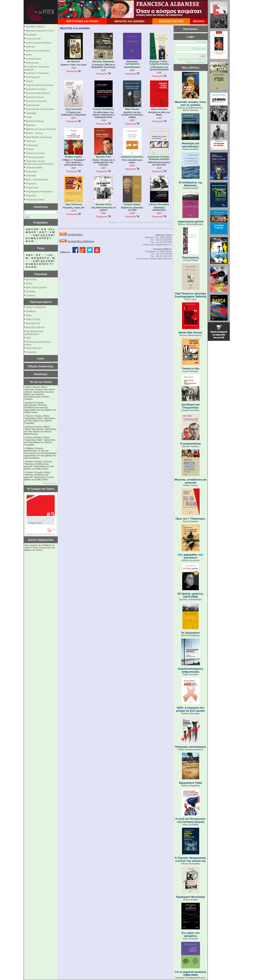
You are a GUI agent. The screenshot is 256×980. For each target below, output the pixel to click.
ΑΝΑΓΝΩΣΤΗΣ (33, 323)
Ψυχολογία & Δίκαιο (35, 200)
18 (159, 222)
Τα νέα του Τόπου (41, 382)
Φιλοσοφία (31, 176)
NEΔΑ (29, 315)
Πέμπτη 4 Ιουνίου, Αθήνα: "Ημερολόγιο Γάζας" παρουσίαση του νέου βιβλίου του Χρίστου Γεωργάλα (40, 419)
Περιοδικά (41, 274)
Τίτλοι (41, 248)
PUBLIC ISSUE (33, 319)
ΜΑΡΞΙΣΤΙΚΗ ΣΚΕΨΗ (36, 288)
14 (148, 222)
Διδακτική (30, 47)
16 (154, 222)
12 (142, 222)
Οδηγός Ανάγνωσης (41, 366)
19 (162, 222)
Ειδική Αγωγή (32, 63)
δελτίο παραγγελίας (42, 548)
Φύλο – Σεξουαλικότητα (37, 180)
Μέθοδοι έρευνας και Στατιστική (41, 129)
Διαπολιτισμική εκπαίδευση (39, 43)
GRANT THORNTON (36, 307)
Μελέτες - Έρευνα (34, 133)
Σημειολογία (32, 172)
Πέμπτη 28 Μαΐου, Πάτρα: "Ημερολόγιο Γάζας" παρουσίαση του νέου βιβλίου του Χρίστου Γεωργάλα (40, 441)
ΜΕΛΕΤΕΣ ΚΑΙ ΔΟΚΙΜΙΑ (130, 21)
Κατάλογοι (41, 374)
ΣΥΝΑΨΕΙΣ (31, 352)
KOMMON (31, 311)
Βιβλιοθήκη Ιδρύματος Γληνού (40, 31)
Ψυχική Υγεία (32, 188)
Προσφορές (191, 29)
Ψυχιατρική (31, 184)
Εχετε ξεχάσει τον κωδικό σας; (193, 59)
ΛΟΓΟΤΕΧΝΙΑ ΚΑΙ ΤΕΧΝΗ (82, 21)
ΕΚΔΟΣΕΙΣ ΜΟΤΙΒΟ (171, 21)
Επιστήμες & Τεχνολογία (37, 73)
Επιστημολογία (33, 77)
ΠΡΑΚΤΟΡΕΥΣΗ (34, 348)
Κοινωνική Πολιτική (35, 97)
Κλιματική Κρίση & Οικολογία (40, 85)
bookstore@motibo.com (161, 259)
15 (151, 222)
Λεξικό (29, 117)
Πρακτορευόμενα (41, 302)
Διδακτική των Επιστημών (38, 51)
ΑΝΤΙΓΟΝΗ (31, 280)
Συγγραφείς (41, 222)
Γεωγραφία (31, 35)
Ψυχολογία (31, 196)
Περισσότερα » (50, 483)
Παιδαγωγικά (32, 145)
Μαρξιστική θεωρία (35, 121)
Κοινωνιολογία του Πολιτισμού (40, 109)
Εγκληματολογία (34, 59)
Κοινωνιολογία (33, 105)
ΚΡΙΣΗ (29, 284)
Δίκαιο (29, 55)
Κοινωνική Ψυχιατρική (36, 101)
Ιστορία (29, 81)
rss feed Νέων (75, 235)
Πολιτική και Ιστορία (35, 153)
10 (136, 222)
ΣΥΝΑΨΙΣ (30, 296)
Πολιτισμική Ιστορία (35, 157)
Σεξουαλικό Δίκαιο (34, 168)
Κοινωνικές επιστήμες (36, 89)
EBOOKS (199, 21)
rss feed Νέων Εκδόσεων (81, 241)
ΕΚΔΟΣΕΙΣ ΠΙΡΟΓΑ (35, 327)
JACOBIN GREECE (35, 27)
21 (168, 222)
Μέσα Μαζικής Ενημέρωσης (39, 137)
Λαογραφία (31, 113)
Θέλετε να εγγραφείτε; (196, 62)
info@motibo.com (163, 245)
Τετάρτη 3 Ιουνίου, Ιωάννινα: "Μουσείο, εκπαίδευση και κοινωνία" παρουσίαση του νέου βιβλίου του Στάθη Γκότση (39, 465)
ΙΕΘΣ (28, 338)
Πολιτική (30, 149)
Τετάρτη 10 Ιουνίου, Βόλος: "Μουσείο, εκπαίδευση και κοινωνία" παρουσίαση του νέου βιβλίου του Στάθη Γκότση (39, 476)
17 (156, 222)
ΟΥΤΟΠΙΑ (30, 292)
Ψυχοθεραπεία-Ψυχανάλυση (39, 192)
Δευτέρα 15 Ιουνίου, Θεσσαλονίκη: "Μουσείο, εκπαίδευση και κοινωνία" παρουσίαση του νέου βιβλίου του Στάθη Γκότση (40, 407)
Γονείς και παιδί (33, 39)
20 (165, 222)
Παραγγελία (74, 71)
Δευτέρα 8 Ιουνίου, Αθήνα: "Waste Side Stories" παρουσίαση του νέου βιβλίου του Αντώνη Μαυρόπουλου (40, 430)
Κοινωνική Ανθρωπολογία (38, 93)
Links (41, 359)
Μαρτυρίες (31, 125)
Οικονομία (31, 141)
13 (145, 222)
